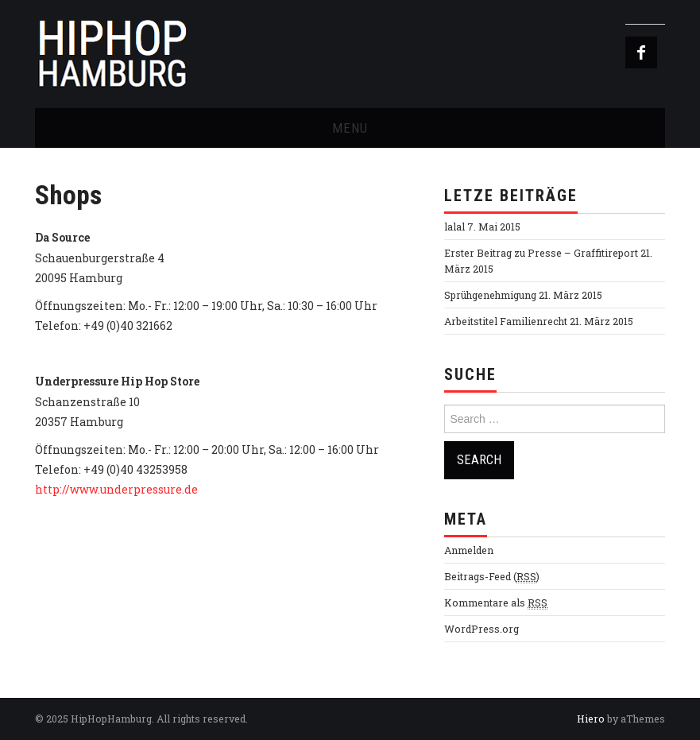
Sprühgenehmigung (490, 295)
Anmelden (469, 550)
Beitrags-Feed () (492, 577)
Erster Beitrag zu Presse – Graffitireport (541, 253)
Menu (350, 128)
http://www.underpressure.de (116, 489)
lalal (454, 227)
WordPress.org (481, 629)
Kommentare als (496, 603)
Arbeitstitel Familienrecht (506, 321)
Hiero (591, 719)
